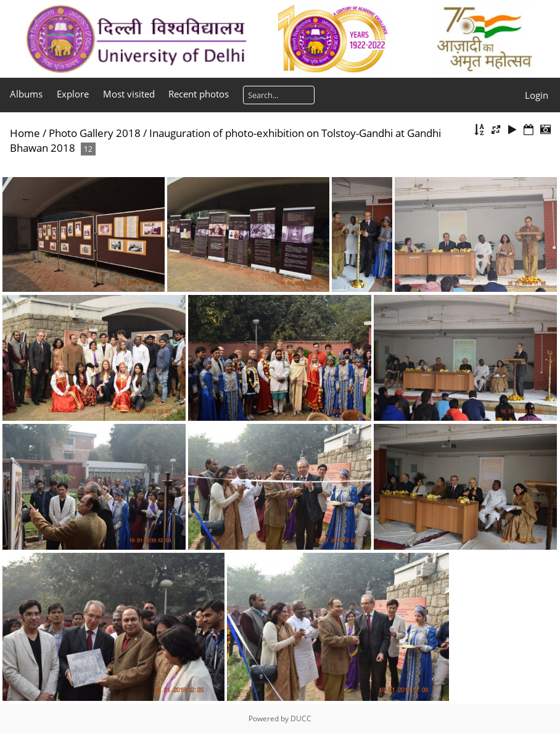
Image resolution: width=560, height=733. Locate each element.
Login (537, 95)
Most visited (129, 94)
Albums (26, 94)
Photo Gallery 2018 (95, 133)
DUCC (301, 719)
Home (25, 133)
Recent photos (199, 94)
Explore (73, 94)
